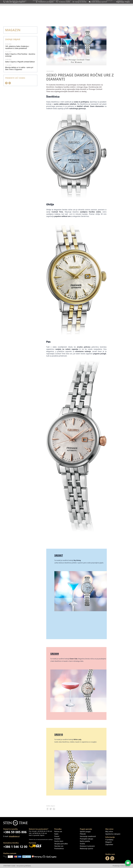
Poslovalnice (114, 18)
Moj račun (109, 831)
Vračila (82, 844)
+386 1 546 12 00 (15, 847)
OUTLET (90, 18)
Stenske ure (59, 846)
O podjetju (109, 840)
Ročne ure (58, 831)
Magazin (101, 18)
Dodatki (57, 839)
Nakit (56, 834)
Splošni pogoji (85, 831)
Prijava (127, 2)
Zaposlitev (109, 844)
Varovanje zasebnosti (88, 836)
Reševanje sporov (86, 849)
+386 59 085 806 (15, 832)
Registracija (120, 2)
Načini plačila (85, 841)
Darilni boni (78, 18)
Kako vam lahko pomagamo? (14, 2)
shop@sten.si (14, 836)
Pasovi (57, 836)
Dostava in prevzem (87, 846)
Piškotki (83, 834)
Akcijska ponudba (61, 844)
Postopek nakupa (86, 839)
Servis (127, 18)
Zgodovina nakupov (113, 834)
